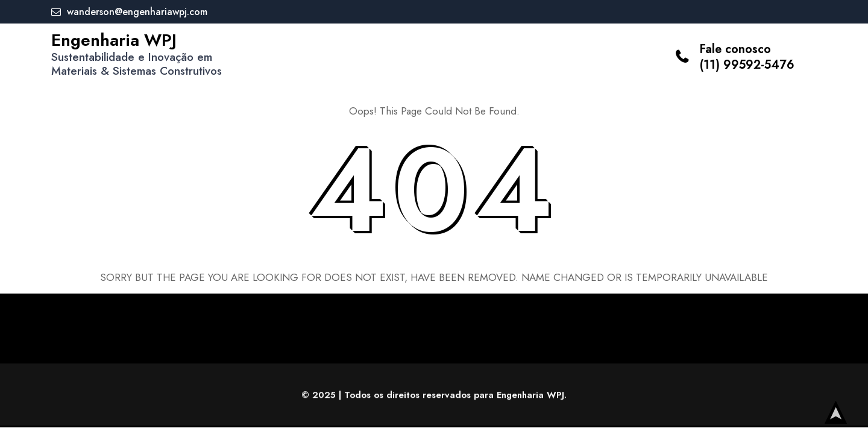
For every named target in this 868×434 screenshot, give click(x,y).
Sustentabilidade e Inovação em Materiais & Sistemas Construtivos (137, 64)
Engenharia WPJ (114, 40)
